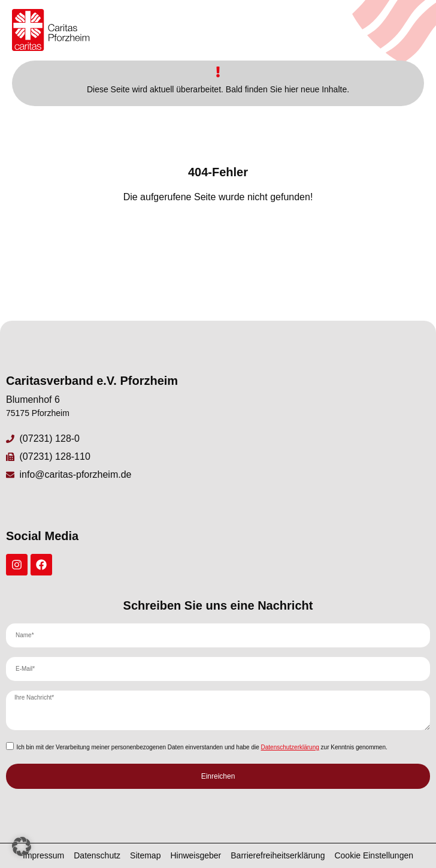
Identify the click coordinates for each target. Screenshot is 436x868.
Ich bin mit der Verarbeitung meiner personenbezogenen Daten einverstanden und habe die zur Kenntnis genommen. (202, 747)
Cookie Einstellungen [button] (374, 855)
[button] (22, 846)
